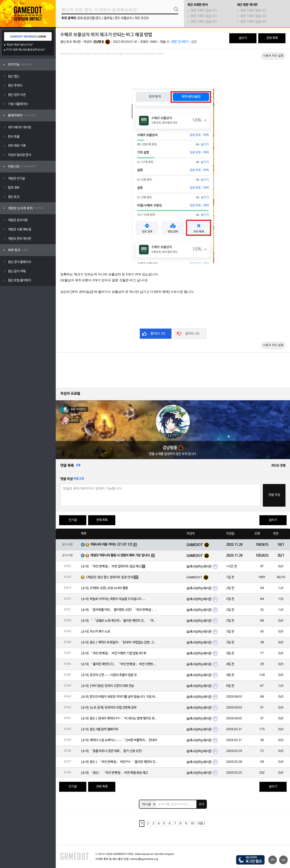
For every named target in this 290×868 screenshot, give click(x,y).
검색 (201, 804)
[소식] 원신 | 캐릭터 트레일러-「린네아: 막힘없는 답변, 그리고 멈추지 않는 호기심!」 (119, 643)
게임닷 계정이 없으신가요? (20, 45)
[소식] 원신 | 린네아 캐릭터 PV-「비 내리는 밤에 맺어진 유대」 (119, 719)
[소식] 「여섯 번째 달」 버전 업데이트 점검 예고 (111, 566)
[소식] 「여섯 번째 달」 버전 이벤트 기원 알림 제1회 (114, 653)
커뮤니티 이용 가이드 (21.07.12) (111, 545)
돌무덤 (108, 18)
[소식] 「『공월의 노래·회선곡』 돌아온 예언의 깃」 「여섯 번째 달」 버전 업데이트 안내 (119, 621)
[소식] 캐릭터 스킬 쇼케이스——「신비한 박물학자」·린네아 (119, 740)
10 (192, 824)
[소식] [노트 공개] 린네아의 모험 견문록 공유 (109, 708)
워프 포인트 (142, 18)
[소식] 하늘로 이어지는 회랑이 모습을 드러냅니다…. (113, 599)
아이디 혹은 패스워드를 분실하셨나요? (26, 50)
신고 (194, 42)
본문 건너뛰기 (180, 42)
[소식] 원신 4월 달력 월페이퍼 (99, 729)
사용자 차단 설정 (273, 56)
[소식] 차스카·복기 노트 (96, 632)
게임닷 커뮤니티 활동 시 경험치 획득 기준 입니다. (120, 555)
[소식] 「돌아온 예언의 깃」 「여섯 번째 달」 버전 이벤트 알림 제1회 (119, 664)
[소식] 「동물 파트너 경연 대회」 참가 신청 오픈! (112, 751)
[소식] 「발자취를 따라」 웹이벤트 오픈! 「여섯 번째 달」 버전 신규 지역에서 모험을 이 (119, 610)
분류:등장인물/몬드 (89, 18)
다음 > (201, 824)
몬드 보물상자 (123, 18)
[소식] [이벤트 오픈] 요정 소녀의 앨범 (104, 588)
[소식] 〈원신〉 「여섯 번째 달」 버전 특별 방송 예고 (114, 773)
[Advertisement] (173, 69)
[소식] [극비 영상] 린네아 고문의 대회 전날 (107, 686)
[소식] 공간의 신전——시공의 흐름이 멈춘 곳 (109, 675)
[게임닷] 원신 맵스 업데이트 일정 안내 (109, 577)
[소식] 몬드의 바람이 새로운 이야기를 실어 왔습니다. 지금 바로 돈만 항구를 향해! (119, 697)
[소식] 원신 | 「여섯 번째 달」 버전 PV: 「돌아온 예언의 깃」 (119, 762)
